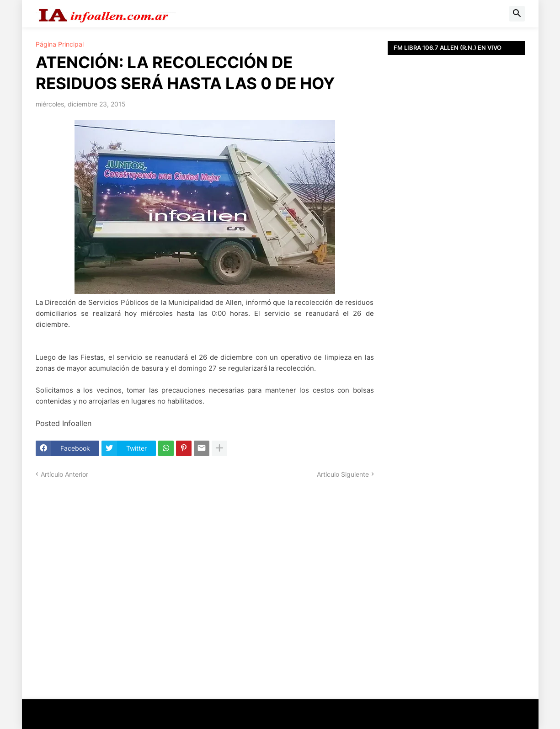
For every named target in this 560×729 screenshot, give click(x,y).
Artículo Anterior (64, 474)
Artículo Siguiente (343, 474)
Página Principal (60, 44)
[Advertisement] (456, 261)
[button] (517, 14)
